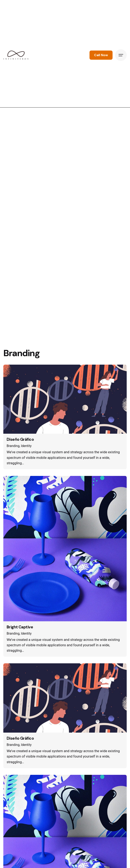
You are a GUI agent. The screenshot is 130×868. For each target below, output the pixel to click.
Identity (26, 446)
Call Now (101, 55)
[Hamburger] (121, 55)
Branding (13, 446)
